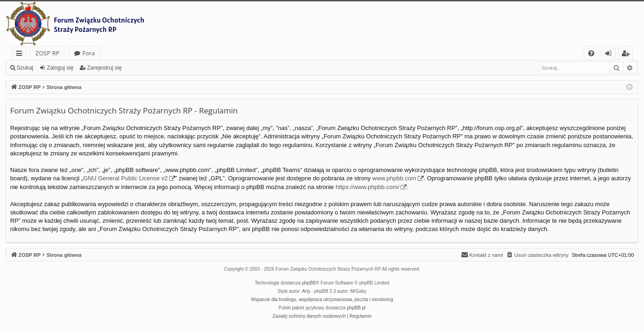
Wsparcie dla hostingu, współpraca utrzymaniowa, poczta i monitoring (322, 299)
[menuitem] (591, 53)
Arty (306, 291)
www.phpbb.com (394, 178)
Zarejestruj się (104, 68)
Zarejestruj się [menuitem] (628, 55)
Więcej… (21, 55)
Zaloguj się (60, 68)
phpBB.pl (356, 308)
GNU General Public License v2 (125, 178)
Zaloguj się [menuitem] (610, 55)
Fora (89, 53)
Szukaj (25, 68)
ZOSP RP (47, 53)
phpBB (309, 283)
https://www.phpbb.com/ (367, 187)
